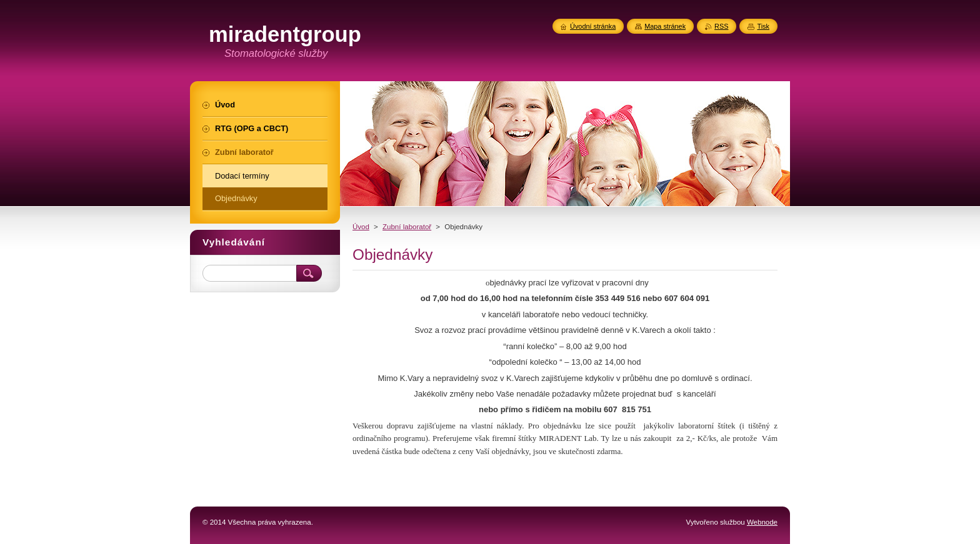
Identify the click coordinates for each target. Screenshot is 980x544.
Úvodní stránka (593, 26)
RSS (721, 26)
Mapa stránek (665, 26)
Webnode (762, 522)
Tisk (763, 26)
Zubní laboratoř (407, 227)
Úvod (361, 227)
